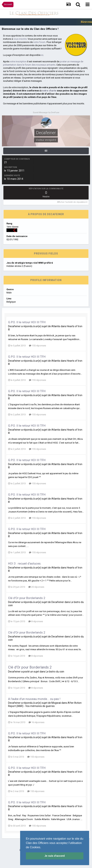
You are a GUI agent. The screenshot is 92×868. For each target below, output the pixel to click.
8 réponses (36, 621)
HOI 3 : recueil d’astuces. (25, 563)
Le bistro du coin (55, 672)
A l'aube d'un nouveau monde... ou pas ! (34, 699)
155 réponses (37, 346)
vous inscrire (20, 39)
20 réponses (36, 587)
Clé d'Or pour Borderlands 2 (27, 598)
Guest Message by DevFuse (46, 112)
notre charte (49, 91)
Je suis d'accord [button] (55, 856)
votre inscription (18, 61)
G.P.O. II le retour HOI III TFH (27, 322)
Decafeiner (14, 326)
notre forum (39, 42)
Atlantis (56, 326)
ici (42, 55)
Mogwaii (56, 703)
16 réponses (36, 722)
